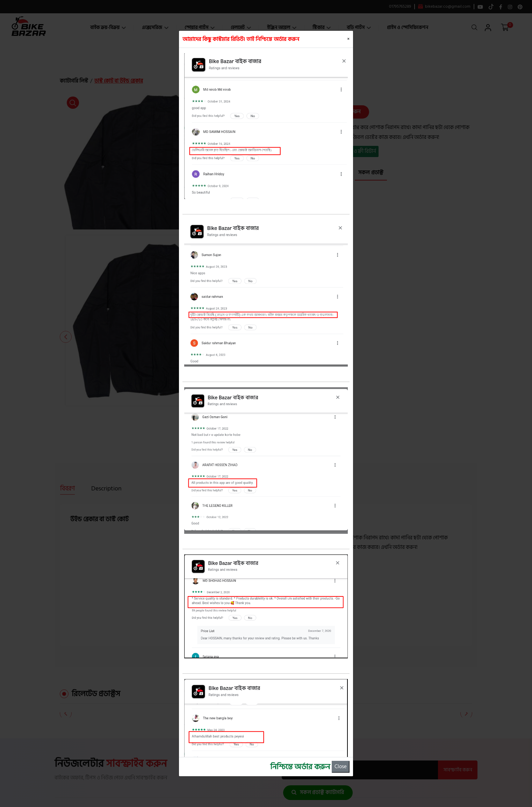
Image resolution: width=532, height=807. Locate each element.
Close (341, 767)
